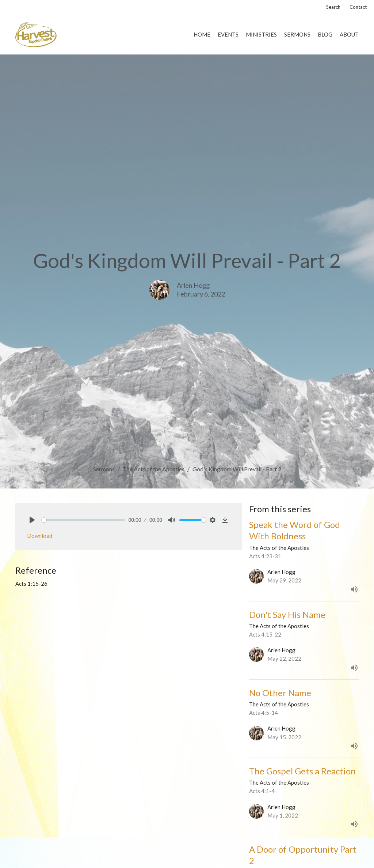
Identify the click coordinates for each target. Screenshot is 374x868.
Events (228, 34)
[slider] (83, 520)
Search (333, 7)
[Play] (32, 520)
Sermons (297, 34)
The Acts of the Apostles (154, 469)
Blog (325, 34)
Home (202, 34)
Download (40, 536)
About (349, 34)
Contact (358, 7)
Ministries (261, 34)
